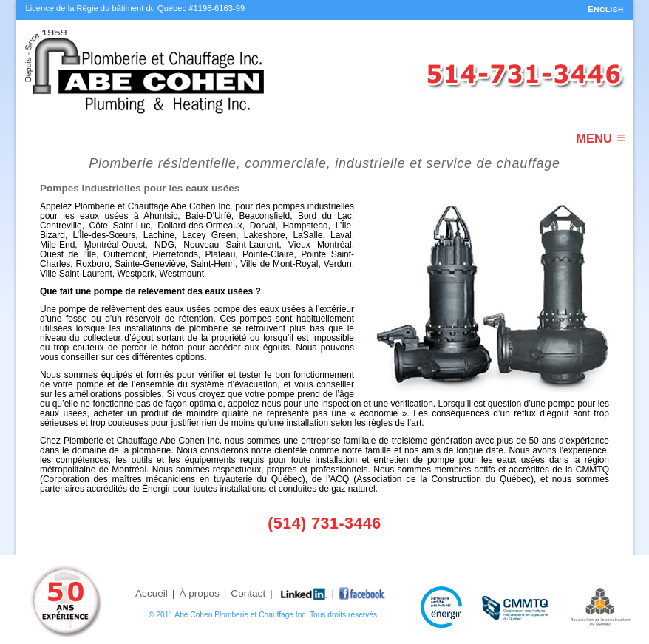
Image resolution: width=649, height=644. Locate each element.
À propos (199, 593)
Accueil (152, 593)
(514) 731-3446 (324, 523)
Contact (248, 593)
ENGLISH (606, 9)
